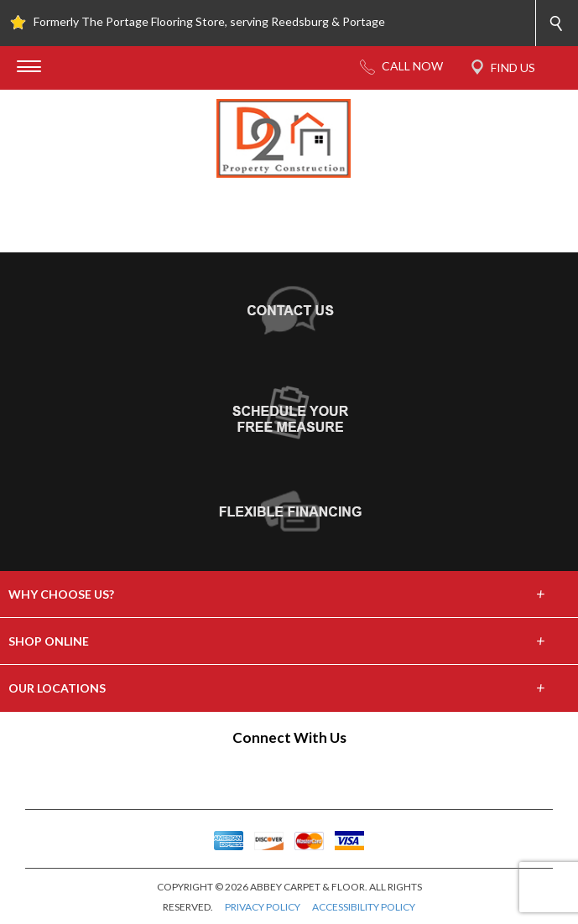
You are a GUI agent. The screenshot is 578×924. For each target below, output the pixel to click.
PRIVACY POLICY (263, 907)
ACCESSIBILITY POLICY (364, 907)
